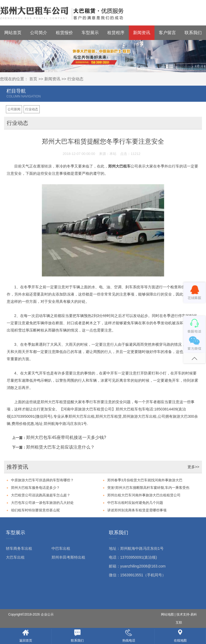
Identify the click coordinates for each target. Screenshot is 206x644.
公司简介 (39, 33)
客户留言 (167, 33)
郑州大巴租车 (119, 166)
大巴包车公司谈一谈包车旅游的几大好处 (42, 503)
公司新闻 (14, 109)
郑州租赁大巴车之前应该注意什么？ (60, 447)
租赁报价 (64, 33)
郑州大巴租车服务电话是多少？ (35, 488)
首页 (33, 79)
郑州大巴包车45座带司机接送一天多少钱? (66, 437)
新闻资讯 (142, 33)
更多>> (193, 467)
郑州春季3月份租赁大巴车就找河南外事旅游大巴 (145, 480)
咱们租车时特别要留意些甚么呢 (35, 510)
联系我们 (193, 33)
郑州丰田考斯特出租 (68, 557)
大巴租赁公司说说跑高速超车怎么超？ (41, 495)
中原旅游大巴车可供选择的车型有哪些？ (42, 480)
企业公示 (47, 614)
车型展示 (90, 33)
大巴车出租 (15, 557)
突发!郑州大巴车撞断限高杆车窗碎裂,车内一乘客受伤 (148, 488)
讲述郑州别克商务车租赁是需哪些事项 (137, 510)
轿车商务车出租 (19, 548)
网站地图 (167, 614)
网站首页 (13, 33)
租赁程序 (116, 33)
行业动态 (75, 79)
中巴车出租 (61, 548)
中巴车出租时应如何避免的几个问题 (135, 503)
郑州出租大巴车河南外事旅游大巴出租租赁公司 (144, 495)
